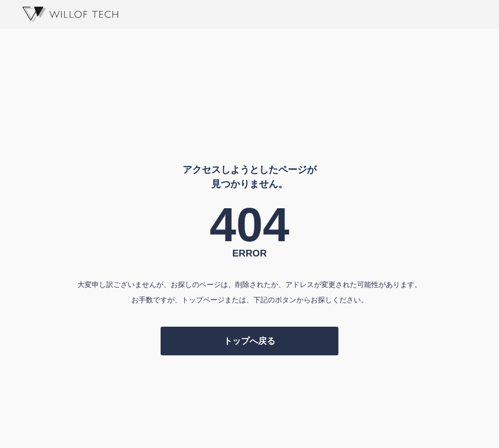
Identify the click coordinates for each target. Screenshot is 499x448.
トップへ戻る (249, 341)
